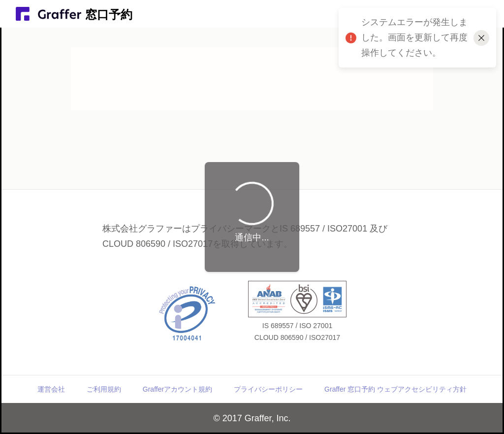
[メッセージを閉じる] (481, 38)
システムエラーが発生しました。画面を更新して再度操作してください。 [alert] (417, 42)
